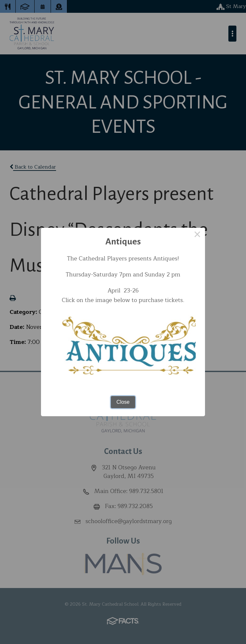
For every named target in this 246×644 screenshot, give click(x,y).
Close (123, 402)
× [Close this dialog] (197, 235)
